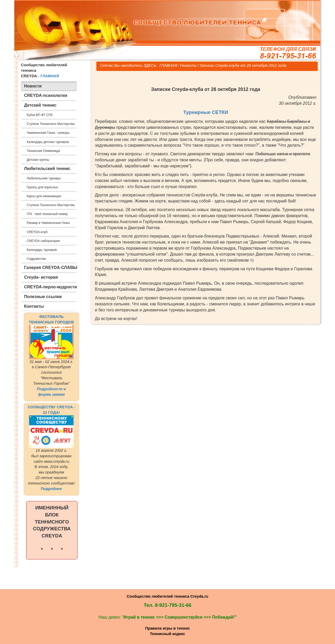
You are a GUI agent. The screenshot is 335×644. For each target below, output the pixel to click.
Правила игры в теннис (167, 628)
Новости (188, 65)
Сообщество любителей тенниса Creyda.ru (167, 596)
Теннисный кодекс (167, 634)
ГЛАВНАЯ (50, 76)
